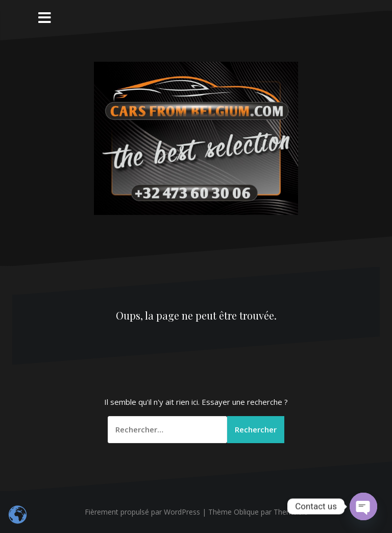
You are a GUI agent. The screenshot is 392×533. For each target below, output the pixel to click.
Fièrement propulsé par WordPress (142, 512)
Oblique (246, 512)
